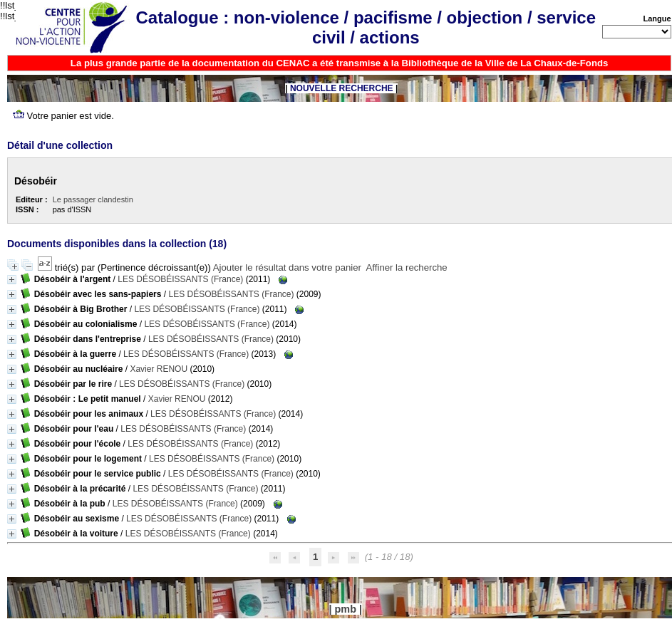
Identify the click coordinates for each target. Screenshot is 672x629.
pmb (346, 609)
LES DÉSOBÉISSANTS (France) (180, 279)
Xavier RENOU (159, 369)
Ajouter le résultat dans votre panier (287, 267)
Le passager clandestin (93, 199)
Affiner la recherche (407, 267)
